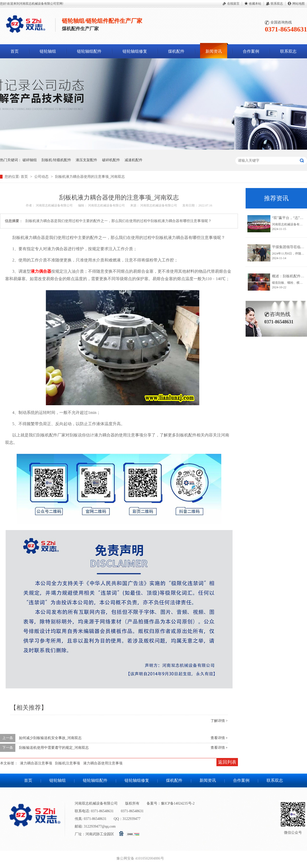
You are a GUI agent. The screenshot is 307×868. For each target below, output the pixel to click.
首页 (15, 51)
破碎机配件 (111, 160)
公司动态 (42, 177)
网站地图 (299, 4)
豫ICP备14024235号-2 (178, 803)
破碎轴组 (30, 160)
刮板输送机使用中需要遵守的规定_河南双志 (54, 748)
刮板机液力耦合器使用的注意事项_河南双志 (90, 177)
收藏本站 (255, 4)
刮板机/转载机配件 (56, 160)
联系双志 (277, 4)
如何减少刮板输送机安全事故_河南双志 (50, 738)
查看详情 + (219, 738)
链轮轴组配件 (89, 51)
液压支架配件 (86, 160)
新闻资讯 (214, 51)
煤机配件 (176, 51)
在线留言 (233, 4)
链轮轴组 (48, 51)
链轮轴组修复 (135, 51)
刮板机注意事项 (68, 763)
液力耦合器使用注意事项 (103, 763)
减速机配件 (134, 160)
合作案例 (251, 51)
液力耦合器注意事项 (36, 763)
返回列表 (227, 762)
